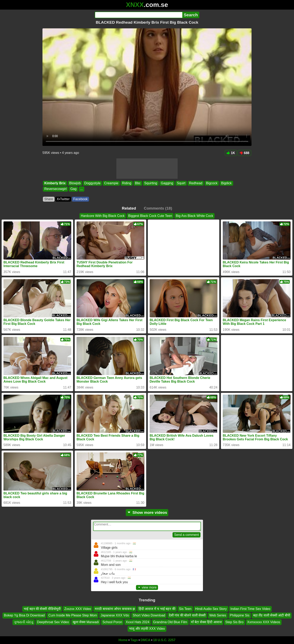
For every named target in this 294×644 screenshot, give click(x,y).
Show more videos (147, 512)
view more (147, 587)
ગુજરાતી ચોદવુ (24, 622)
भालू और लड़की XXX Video (147, 629)
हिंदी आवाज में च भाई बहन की (157, 609)
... (82, 189)
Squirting (151, 183)
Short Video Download (149, 615)
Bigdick (226, 183)
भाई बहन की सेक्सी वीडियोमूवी (42, 609)
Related (129, 208)
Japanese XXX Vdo (115, 615)
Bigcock (212, 183)
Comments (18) (158, 208)
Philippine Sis (240, 615)
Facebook (80, 199)
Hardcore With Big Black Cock (103, 216)
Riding (127, 183)
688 (244, 153)
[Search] (139, 15)
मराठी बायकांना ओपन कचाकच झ (115, 609)
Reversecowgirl (55, 189)
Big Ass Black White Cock (194, 216)
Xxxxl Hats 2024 (138, 622)
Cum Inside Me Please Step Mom (73, 615)
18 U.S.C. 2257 (164, 640)
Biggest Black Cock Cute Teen (150, 216)
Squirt (181, 183)
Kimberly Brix (55, 183)
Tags (134, 640)
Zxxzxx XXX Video (78, 609)
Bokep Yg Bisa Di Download (24, 615)
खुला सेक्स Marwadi (86, 622)
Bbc (138, 183)
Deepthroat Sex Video (53, 622)
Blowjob (75, 183)
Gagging (167, 183)
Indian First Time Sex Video (250, 609)
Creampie (111, 183)
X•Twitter (63, 199)
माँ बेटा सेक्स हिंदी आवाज (206, 622)
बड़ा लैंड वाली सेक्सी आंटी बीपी (272, 615)
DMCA (145, 640)
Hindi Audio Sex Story (211, 609)
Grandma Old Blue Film (170, 622)
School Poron (112, 622)
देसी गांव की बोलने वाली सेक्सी (187, 615)
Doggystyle (92, 183)
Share (49, 199)
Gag (73, 189)
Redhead (196, 183)
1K (231, 153)
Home (123, 640)
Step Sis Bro (234, 622)
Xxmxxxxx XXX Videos (264, 622)
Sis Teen (185, 609)
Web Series (218, 615)
